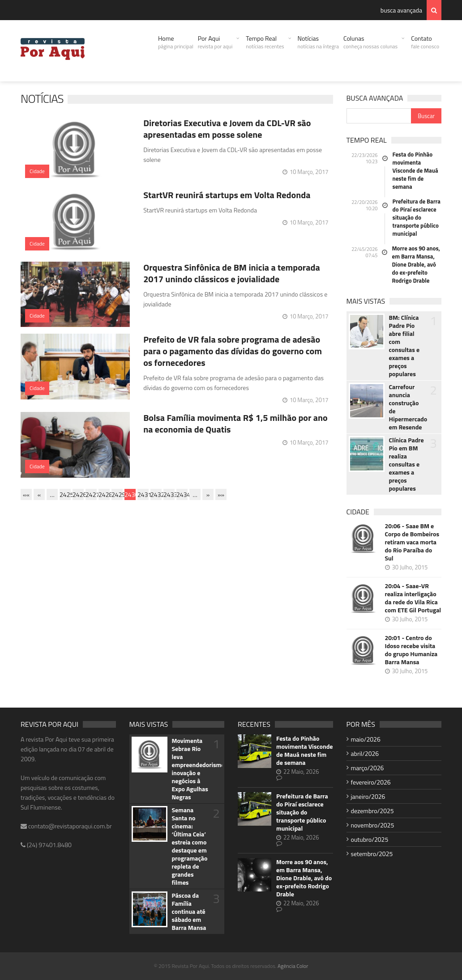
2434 (182, 494)
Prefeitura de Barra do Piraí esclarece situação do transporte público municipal (417, 217)
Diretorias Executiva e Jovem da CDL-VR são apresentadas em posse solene (227, 129)
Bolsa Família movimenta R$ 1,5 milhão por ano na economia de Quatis (235, 423)
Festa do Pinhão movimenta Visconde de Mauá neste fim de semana (415, 170)
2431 (143, 494)
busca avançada (401, 10)
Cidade (37, 171)
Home (176, 42)
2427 (91, 494)
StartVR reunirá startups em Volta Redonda (227, 195)
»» (221, 494)
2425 (65, 494)
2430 (130, 494)
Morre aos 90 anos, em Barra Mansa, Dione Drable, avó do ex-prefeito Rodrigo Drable (416, 264)
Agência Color (293, 966)
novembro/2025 (373, 825)
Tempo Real (265, 42)
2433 (169, 494)
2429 (117, 494)
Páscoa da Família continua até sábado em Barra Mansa (189, 912)
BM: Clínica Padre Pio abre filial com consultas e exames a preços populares (404, 346)
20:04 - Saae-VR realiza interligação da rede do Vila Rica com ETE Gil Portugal (413, 598)
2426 (78, 494)
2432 (156, 494)
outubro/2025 (370, 839)
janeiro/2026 (368, 796)
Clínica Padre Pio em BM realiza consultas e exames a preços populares (406, 464)
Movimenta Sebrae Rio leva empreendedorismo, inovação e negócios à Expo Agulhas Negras (190, 769)
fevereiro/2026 (371, 782)
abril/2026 (365, 753)
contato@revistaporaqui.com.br (66, 826)
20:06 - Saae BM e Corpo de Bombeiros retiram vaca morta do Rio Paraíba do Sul (412, 542)
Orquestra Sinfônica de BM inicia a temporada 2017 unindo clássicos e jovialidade (232, 273)
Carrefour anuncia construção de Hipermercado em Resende (408, 407)
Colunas (370, 42)
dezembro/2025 (372, 811)
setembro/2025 (372, 854)
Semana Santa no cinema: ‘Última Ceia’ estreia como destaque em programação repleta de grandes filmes (190, 846)
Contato (425, 42)
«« (26, 494)
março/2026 (368, 768)
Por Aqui (215, 42)
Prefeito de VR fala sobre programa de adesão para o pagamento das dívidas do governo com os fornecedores (233, 351)
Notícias (318, 42)
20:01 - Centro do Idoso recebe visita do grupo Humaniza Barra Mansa (411, 650)
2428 (104, 494)
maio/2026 (366, 739)
